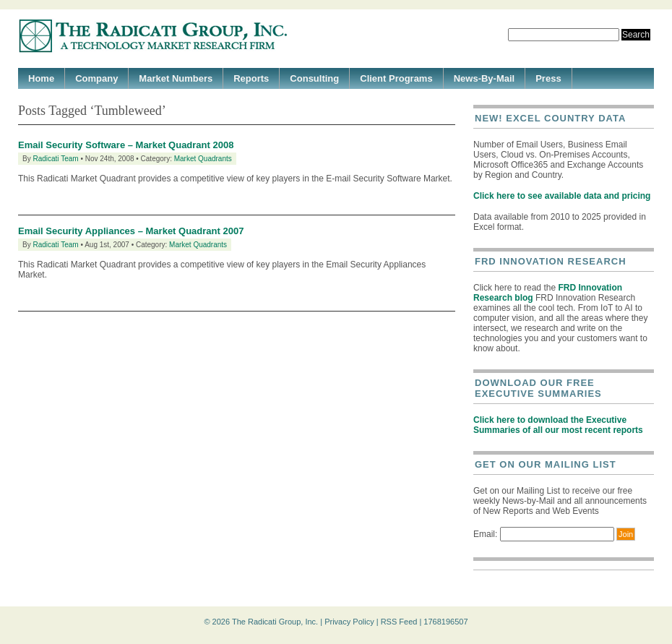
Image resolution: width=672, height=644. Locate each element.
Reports (251, 78)
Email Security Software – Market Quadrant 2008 (126, 145)
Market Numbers (176, 78)
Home (41, 78)
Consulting (314, 78)
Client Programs (396, 78)
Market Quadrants (203, 159)
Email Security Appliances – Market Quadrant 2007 (131, 231)
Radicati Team (55, 159)
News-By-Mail (484, 78)
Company (96, 78)
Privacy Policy (349, 622)
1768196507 (445, 622)
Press (548, 78)
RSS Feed (399, 622)
